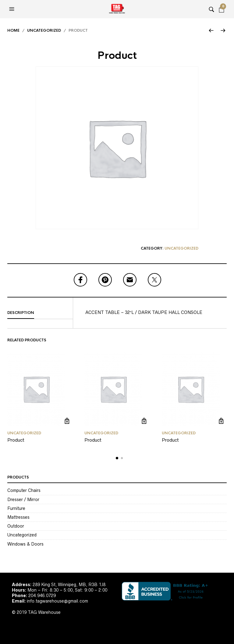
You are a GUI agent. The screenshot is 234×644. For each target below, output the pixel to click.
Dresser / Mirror (23, 500)
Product (16, 440)
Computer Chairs (24, 490)
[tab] (40, 313)
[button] (12, 9)
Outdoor (16, 526)
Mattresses (18, 517)
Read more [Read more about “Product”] (67, 421)
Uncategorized (44, 30)
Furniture (16, 508)
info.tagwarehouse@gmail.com (57, 601)
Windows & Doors (25, 544)
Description (21, 313)
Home (13, 30)
